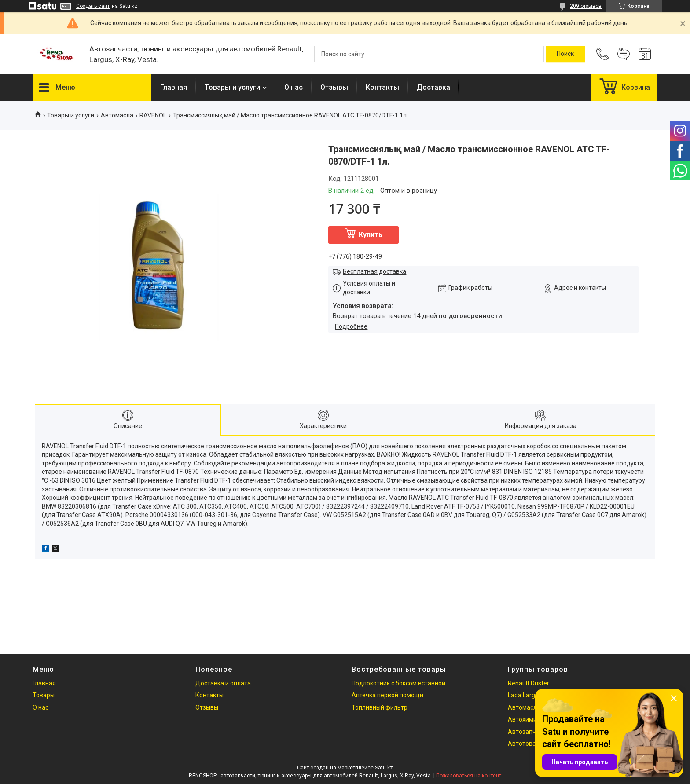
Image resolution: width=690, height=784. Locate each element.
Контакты (382, 87)
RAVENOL (153, 115)
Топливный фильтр (380, 707)
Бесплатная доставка (374, 271)
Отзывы (334, 87)
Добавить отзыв (624, 54)
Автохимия (524, 719)
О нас (294, 87)
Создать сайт (93, 6)
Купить (371, 235)
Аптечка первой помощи (387, 695)
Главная (174, 87)
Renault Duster (529, 683)
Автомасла (117, 115)
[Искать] (565, 54)
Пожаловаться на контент (469, 776)
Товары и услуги (232, 87)
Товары (44, 695)
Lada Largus (525, 695)
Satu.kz (384, 768)
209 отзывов (586, 6)
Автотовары (526, 744)
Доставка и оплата (223, 683)
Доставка (433, 87)
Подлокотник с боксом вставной (398, 683)
